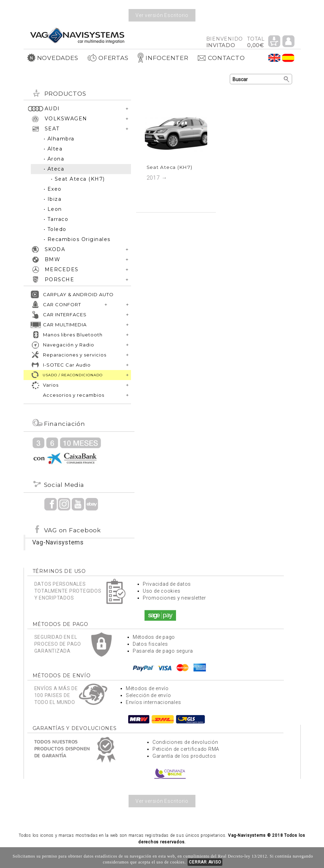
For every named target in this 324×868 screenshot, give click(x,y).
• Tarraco (56, 219)
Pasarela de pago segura (163, 651)
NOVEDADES (53, 58)
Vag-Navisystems (58, 542)
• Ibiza (53, 199)
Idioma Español (288, 58)
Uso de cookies (162, 591)
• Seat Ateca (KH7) (78, 179)
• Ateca (54, 169)
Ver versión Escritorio (162, 15)
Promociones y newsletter (174, 598)
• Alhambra (59, 139)
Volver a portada (77, 35)
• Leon (53, 209)
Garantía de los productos (184, 756)
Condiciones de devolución (185, 742)
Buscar (287, 79)
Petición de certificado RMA (186, 749)
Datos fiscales (150, 644)
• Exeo (53, 189)
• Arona (54, 159)
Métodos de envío (147, 688)
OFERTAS (107, 58)
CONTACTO (221, 58)
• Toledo (55, 229)
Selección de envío (148, 695)
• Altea (53, 149)
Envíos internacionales (154, 702)
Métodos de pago (154, 637)
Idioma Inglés (274, 58)
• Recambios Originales (77, 239)
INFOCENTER (163, 58)
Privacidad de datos (167, 584)
